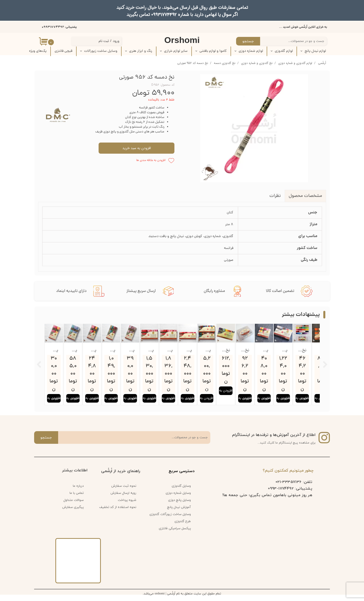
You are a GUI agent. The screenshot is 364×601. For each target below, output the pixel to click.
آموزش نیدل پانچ (179, 513)
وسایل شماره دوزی (178, 499)
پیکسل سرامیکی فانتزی (175, 534)
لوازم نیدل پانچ (315, 51)
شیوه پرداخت (127, 506)
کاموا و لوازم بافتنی (213, 51)
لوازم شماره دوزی (251, 51)
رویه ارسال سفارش (123, 499)
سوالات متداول (74, 506)
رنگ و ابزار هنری (141, 51)
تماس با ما (77, 499)
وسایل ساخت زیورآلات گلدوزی (172, 520)
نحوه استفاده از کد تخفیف (118, 513)
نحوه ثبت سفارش (124, 492)
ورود (116, 41)
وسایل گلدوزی (181, 492)
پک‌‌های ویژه (38, 51)
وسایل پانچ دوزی (179, 506)
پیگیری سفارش (73, 513)
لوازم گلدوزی (284, 51)
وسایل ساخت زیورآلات (101, 51)
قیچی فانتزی (63, 51)
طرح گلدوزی (183, 527)
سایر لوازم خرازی (176, 51)
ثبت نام (104, 41)
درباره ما (78, 492)
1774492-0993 (281, 494)
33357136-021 (289, 487)
